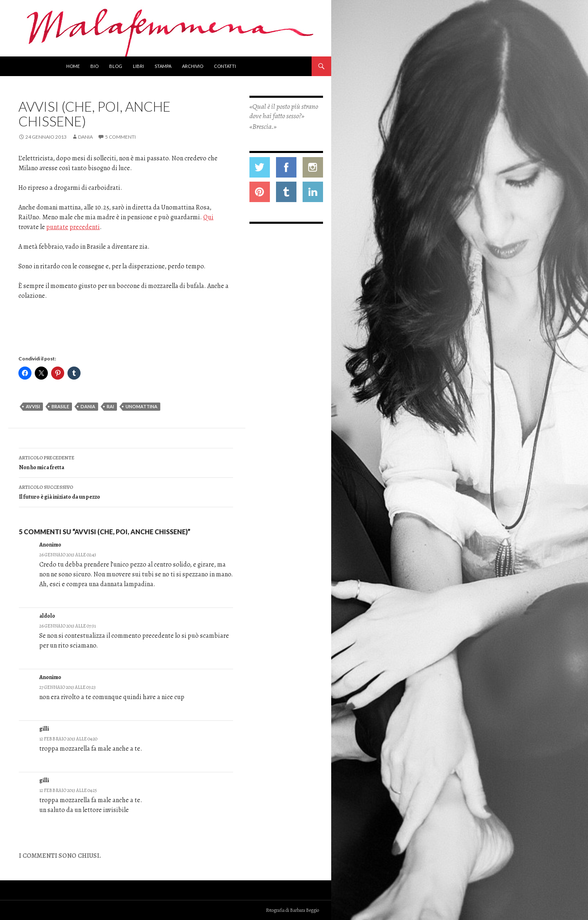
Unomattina (141, 406)
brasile (60, 406)
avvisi (33, 406)
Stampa (163, 66)
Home (73, 66)
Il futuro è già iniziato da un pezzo (126, 491)
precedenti (85, 227)
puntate (57, 227)
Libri (138, 66)
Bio (94, 66)
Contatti (225, 66)
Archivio (193, 66)
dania (88, 406)
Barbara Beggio (304, 910)
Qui (208, 217)
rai (110, 406)
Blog (116, 66)
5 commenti (120, 137)
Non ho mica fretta (126, 462)
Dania (85, 137)
